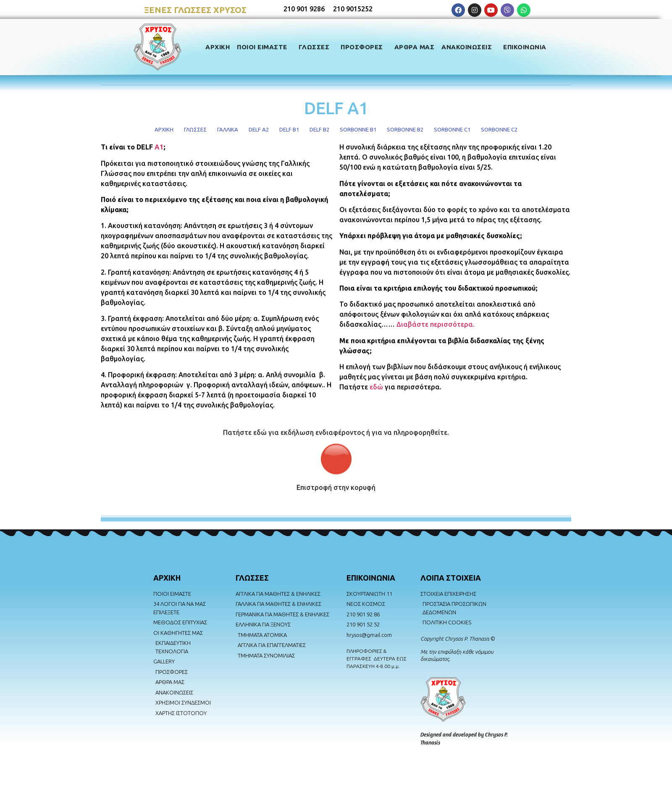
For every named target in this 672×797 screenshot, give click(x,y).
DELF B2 (319, 129)
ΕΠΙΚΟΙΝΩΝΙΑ (525, 45)
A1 (159, 167)
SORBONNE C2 (499, 129)
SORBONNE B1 (358, 129)
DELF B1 (289, 129)
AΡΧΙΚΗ (167, 578)
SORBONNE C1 (452, 129)
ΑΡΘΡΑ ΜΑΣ (415, 45)
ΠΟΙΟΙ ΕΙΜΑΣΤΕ (264, 45)
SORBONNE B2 (405, 129)
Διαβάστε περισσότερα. (436, 345)
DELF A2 (259, 129)
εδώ (376, 407)
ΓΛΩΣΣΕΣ (316, 45)
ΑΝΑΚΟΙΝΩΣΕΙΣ (469, 45)
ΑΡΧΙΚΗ (218, 45)
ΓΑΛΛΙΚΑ (228, 129)
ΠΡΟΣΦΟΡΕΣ (364, 45)
